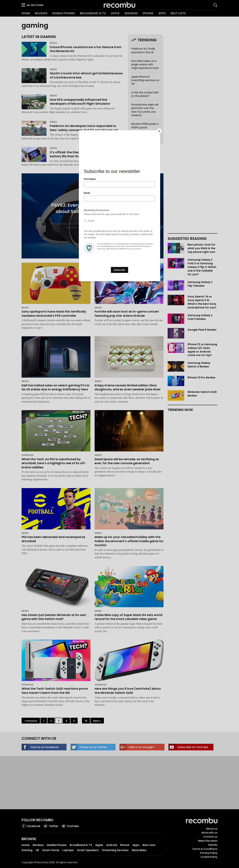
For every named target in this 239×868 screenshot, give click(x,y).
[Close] (159, 131)
